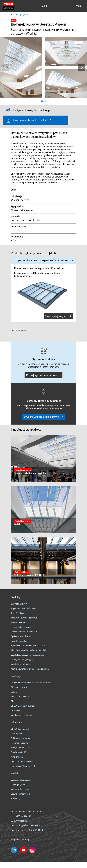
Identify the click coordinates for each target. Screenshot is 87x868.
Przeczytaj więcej (58, 316)
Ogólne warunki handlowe (23, 762)
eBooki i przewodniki (20, 697)
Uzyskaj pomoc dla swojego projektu (27, 120)
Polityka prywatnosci (20, 738)
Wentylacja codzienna (21, 664)
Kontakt (44, 6)
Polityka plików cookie (21, 748)
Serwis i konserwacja (20, 794)
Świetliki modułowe (20, 641)
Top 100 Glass (17, 613)
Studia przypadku (22, 15)
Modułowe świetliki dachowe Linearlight (29, 650)
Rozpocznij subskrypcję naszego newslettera (31, 683)
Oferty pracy (17, 734)
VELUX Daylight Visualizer (23, 706)
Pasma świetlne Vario (21, 627)
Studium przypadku (19, 687)
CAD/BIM (15, 711)
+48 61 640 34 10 (34, 830)
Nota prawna (17, 757)
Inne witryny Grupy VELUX (23, 766)
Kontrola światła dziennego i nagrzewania (30, 669)
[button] (82, 67)
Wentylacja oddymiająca (22, 660)
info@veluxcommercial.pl (29, 825)
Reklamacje (16, 799)
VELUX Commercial (20, 729)
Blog (13, 701)
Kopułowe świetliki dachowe (24, 608)
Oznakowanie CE (18, 752)
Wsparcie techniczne (20, 789)
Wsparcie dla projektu (21, 780)
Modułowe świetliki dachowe (24, 618)
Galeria (14, 692)
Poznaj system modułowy (43, 375)
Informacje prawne (19, 743)
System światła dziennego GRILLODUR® (29, 646)
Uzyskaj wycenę (18, 785)
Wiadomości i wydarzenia (22, 715)
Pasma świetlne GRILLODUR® (25, 632)
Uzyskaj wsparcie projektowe (43, 417)
